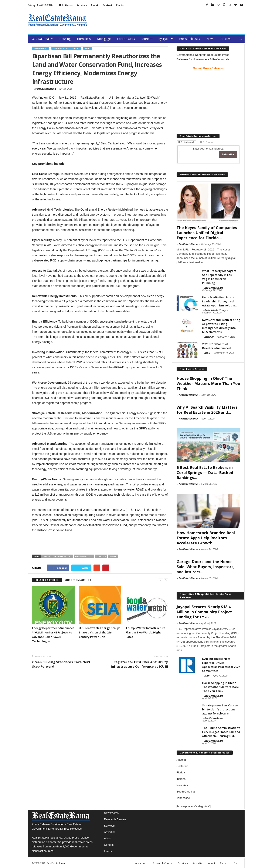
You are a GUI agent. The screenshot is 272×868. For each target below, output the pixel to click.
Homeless (84, 39)
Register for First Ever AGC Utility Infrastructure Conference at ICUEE (139, 664)
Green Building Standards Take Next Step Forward (61, 664)
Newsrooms (111, 813)
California (182, 766)
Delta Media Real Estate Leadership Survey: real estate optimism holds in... (220, 301)
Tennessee (183, 798)
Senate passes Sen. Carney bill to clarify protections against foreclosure (220, 709)
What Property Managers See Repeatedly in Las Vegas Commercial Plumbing (219, 277)
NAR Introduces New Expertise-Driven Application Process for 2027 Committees (221, 665)
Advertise (110, 832)
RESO (207, 353)
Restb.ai (209, 337)
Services (82, 5)
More (147, 39)
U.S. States (66, 5)
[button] (238, 39)
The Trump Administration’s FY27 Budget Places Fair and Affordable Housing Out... (221, 732)
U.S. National (43, 39)
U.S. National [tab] (186, 142)
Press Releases (190, 39)
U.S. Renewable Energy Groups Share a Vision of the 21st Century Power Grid (100, 632)
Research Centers (115, 819)
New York (182, 785)
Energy (46, 556)
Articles (226, 39)
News (210, 39)
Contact (107, 5)
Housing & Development (66, 48)
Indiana (181, 779)
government (41, 48)
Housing (65, 39)
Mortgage (104, 39)
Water (113, 556)
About (94, 5)
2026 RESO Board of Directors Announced (216, 346)
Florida (181, 772)
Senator (101, 556)
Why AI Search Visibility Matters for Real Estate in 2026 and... (207, 410)
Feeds (120, 5)
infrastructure (63, 556)
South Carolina (186, 792)
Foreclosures (126, 39)
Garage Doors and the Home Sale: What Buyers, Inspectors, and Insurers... (205, 567)
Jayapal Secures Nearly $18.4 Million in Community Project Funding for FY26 (204, 612)
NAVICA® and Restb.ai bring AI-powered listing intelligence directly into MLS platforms (221, 326)
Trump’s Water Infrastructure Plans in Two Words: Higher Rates (145, 632)
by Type (166, 39)
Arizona (181, 760)
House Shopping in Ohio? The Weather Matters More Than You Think (208, 383)
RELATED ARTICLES (47, 580)
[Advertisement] (167, 20)
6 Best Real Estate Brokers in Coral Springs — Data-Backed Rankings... (205, 472)
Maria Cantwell (84, 556)
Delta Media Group (215, 310)
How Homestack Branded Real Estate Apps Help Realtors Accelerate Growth (206, 538)
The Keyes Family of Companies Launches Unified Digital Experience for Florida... (207, 233)
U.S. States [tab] (207, 142)
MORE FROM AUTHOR (78, 580)
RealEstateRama (46, 89)
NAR (207, 676)
